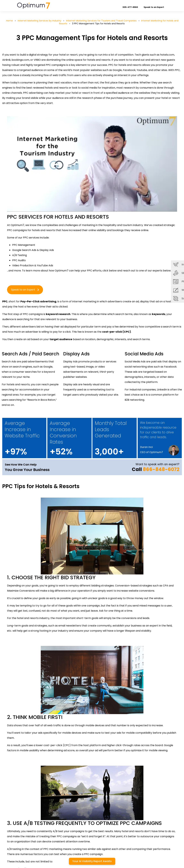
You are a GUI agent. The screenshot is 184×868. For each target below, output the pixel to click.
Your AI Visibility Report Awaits (92, 861)
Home (9, 21)
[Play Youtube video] (92, 164)
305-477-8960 (133, 7)
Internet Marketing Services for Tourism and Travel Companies (101, 21)
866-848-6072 (161, 469)
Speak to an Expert (157, 7)
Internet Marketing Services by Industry (39, 21)
